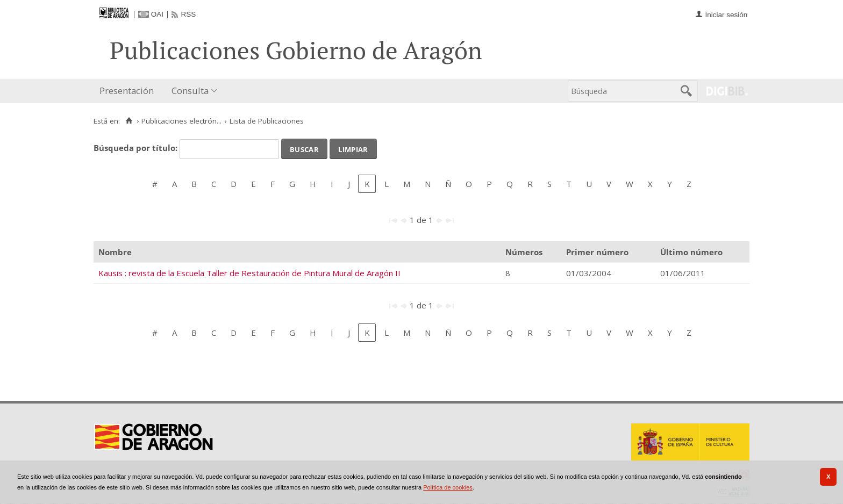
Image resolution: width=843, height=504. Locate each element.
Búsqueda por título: (137, 148)
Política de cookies (448, 487)
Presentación (127, 91)
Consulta (190, 91)
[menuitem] (129, 91)
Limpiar (353, 148)
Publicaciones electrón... (181, 121)
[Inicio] (129, 121)
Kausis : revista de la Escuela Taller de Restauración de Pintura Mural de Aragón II (249, 273)
